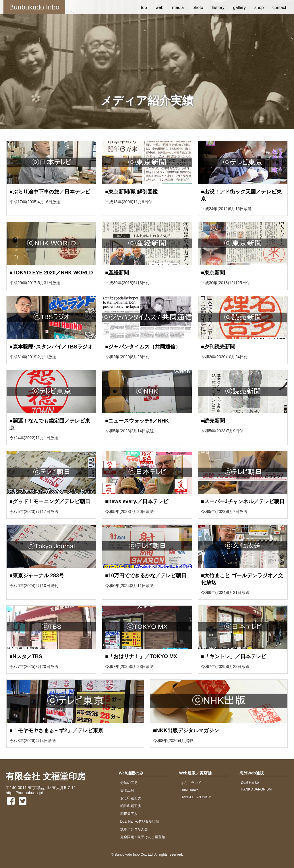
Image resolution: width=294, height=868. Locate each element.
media (178, 7)
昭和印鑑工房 (131, 806)
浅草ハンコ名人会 (134, 829)
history (218, 7)
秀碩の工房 (129, 783)
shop (259, 7)
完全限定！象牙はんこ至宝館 (143, 837)
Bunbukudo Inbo (34, 7)
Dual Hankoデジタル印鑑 (140, 821)
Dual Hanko (190, 790)
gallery (239, 7)
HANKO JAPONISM (196, 797)
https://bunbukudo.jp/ (24, 793)
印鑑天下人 (129, 814)
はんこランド (191, 783)
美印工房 (127, 790)
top (144, 7)
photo (198, 7)
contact (279, 7)
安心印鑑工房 (131, 798)
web (160, 7)
